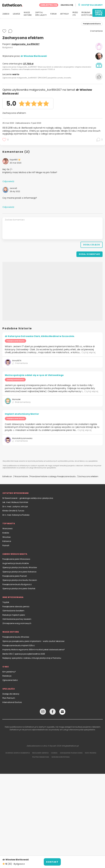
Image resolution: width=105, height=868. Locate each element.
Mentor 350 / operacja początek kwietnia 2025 (24, 654)
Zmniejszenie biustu (15, 380)
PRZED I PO (75, 14)
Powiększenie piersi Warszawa (16, 559)
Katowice (7, 541)
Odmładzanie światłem (13, 611)
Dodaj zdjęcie (92, 245)
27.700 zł (28, 64)
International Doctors (12, 702)
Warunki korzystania (61, 757)
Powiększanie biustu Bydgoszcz (17, 584)
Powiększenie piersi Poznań (15, 576)
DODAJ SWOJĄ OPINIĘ (99, 13)
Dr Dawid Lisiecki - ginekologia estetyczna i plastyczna (28, 498)
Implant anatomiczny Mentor (22, 414)
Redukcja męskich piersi (14, 615)
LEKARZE (16, 14)
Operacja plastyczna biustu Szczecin (20, 580)
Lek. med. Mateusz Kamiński (15, 502)
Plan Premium (9, 698)
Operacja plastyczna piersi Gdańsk (19, 589)
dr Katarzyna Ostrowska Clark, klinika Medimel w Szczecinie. (40, 336)
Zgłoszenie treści (10, 680)
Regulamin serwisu (40, 753)
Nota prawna (91, 753)
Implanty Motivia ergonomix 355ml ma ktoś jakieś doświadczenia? (34, 650)
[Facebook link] (53, 712)
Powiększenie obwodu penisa (16, 607)
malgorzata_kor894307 (26, 44)
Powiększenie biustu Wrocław (16, 637)
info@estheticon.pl (70, 746)
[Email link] (62, 712)
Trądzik (6, 602)
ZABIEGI (6, 14)
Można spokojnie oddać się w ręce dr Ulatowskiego (34, 375)
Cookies (54, 753)
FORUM (53, 14)
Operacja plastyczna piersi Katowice (19, 572)
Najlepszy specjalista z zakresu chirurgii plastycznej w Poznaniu (32, 658)
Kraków (6, 533)
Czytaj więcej (88, 352)
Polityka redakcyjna (41, 757)
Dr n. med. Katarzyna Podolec (16, 515)
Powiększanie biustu (15, 341)
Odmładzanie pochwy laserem (17, 619)
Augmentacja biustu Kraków (16, 563)
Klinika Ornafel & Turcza (13, 511)
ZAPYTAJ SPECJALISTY (41, 14)
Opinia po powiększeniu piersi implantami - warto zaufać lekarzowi (33, 641)
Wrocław (7, 537)
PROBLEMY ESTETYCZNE (87, 14)
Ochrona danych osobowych (18, 753)
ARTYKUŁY (65, 14)
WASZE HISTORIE (28, 14)
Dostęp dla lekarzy (11, 694)
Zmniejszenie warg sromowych (17, 623)
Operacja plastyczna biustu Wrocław (20, 567)
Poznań (6, 545)
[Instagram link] (43, 712)
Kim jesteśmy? (9, 672)
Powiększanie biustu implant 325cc (19, 645)
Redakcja (7, 676)
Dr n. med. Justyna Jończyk (15, 507)
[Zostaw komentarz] (52, 228)
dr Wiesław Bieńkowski (34, 56)
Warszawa (7, 529)
